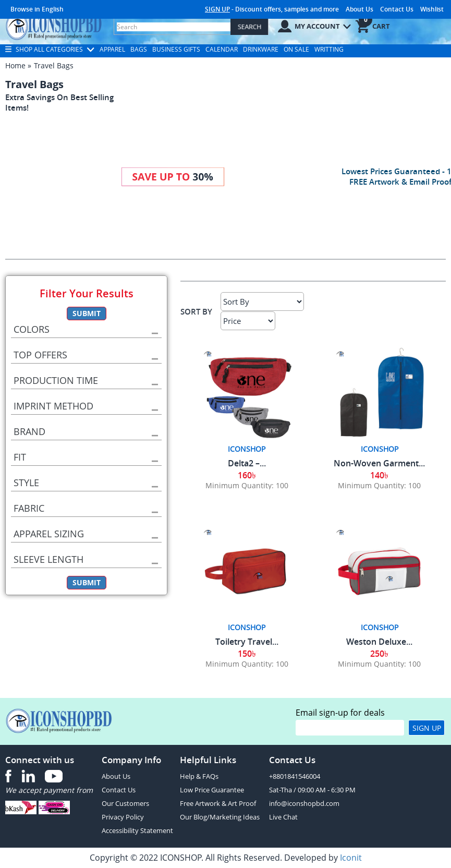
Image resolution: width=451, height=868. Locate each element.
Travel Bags (54, 65)
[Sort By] (262, 302)
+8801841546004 (295, 776)
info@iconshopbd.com (304, 803)
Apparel (112, 49)
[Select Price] (248, 321)
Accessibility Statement (137, 830)
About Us (359, 9)
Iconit (351, 858)
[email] (350, 728)
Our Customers (125, 803)
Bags (139, 49)
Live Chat (283, 817)
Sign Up (427, 728)
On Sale (296, 49)
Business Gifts (176, 49)
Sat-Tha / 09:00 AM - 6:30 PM (312, 790)
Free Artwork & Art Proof (218, 803)
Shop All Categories (50, 49)
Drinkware (261, 49)
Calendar (222, 49)
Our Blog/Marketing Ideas (220, 817)
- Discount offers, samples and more (272, 9)
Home (15, 65)
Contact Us (397, 9)
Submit (87, 313)
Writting (329, 49)
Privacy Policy (123, 817)
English (53, 9)
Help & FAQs (199, 776)
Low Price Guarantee (212, 790)
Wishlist (432, 9)
